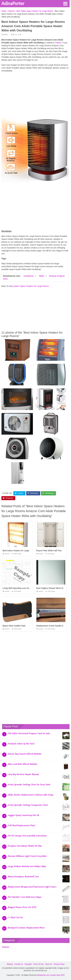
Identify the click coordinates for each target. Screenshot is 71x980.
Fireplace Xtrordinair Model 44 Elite (25, 846)
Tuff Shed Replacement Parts (22, 825)
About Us (49, 964)
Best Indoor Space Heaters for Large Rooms (29, 286)
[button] (65, 3)
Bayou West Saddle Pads (14, 626)
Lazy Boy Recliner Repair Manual (23, 774)
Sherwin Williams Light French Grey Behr (27, 856)
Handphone (29, 276)
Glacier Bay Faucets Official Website (25, 754)
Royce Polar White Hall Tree (49, 551)
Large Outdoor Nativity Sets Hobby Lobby (27, 866)
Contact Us (19, 964)
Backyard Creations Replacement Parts (26, 928)
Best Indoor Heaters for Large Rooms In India (23, 551)
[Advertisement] (35, 94)
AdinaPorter (13, 3)
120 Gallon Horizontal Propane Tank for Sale (29, 733)
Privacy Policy (59, 964)
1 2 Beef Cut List (15, 917)
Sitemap (10, 964)
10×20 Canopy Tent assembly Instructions (27, 836)
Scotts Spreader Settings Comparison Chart (28, 805)
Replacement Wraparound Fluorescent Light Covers (32, 887)
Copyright (28, 964)
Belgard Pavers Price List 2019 (22, 907)
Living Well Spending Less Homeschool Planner (24, 588)
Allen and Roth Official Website (23, 764)
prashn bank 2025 (58, 975)
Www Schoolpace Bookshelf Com (23, 877)
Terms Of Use (38, 964)
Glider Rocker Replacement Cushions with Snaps (31, 795)
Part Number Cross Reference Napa (25, 897)
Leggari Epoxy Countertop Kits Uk (24, 815)
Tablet (41, 276)
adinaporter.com (43, 975)
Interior (5, 35)
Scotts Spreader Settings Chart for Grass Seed (29, 785)
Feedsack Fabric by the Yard (21, 744)
